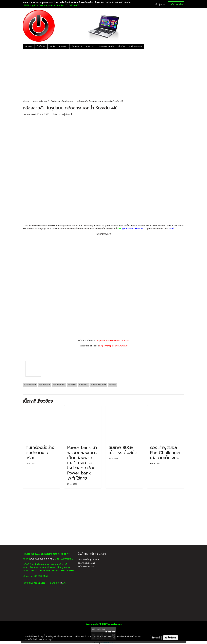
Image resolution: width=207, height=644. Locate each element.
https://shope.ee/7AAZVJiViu (113, 346)
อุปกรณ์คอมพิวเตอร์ (86, 563)
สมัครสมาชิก (176, 4)
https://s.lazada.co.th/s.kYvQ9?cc (113, 341)
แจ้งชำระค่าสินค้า (106, 47)
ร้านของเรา (77, 47)
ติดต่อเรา (63, 47)
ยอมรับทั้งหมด (171, 638)
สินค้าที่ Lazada (135, 47)
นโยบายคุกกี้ (48, 639)
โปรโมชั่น (41, 47)
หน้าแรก (28, 47)
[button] (146, 46)
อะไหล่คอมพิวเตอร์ (86, 566)
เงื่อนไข (121, 47)
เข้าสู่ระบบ (160, 4)
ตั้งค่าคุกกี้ (156, 638)
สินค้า (52, 47)
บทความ (90, 47)
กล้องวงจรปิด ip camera (88, 559)
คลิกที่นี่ (172, 229)
